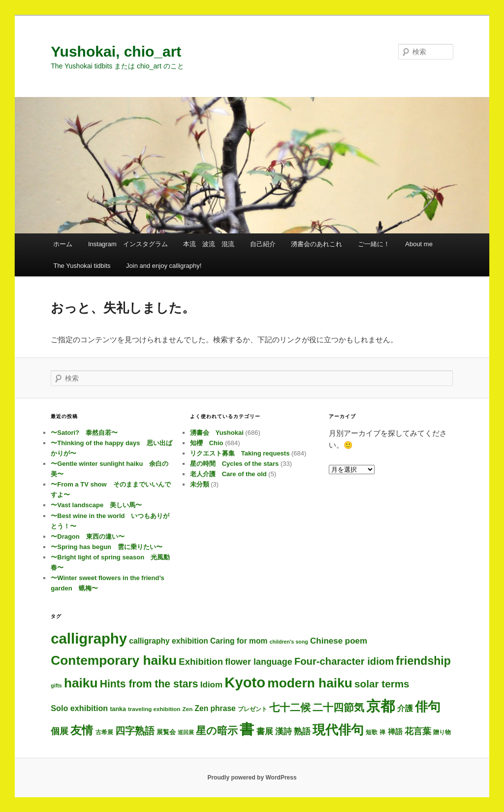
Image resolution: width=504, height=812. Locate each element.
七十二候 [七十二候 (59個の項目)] (290, 707)
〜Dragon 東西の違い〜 (88, 536)
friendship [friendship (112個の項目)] (423, 661)
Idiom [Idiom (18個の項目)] (211, 685)
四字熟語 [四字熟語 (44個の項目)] (135, 731)
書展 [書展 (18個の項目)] (265, 731)
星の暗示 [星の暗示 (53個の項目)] (217, 731)
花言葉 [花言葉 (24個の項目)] (418, 731)
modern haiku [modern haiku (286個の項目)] (310, 683)
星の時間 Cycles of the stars (235, 464)
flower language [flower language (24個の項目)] (259, 662)
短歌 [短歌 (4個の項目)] (372, 732)
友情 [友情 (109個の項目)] (82, 730)
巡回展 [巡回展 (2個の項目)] (186, 732)
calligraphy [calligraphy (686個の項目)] (89, 638)
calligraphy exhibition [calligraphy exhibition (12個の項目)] (169, 641)
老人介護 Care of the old (228, 474)
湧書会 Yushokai (217, 433)
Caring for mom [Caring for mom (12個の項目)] (239, 641)
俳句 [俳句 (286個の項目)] (428, 707)
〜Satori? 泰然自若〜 (84, 433)
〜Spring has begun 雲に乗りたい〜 (107, 547)
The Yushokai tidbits (82, 266)
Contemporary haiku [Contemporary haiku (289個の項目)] (114, 660)
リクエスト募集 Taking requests (240, 453)
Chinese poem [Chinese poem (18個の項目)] (339, 641)
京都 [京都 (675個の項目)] (380, 706)
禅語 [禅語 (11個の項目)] (395, 731)
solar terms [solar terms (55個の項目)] (382, 684)
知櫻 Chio (207, 443)
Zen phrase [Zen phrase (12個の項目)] (215, 708)
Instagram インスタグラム (128, 244)
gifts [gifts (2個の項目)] (56, 685)
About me (419, 244)
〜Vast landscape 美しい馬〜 (96, 505)
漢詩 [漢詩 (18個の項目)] (283, 731)
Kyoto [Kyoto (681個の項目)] (245, 682)
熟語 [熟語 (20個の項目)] (302, 731)
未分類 (200, 484)
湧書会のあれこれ (316, 244)
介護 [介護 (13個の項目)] (405, 708)
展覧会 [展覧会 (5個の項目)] (166, 732)
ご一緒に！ (374, 244)
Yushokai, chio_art (116, 51)
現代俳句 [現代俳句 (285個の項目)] (338, 730)
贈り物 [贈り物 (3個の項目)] (442, 732)
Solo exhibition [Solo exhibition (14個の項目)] (79, 708)
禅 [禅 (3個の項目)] (382, 732)
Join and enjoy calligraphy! (164, 266)
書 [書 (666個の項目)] (247, 729)
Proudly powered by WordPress (252, 778)
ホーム (63, 244)
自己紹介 (263, 244)
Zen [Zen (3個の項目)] (188, 709)
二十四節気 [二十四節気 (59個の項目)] (338, 707)
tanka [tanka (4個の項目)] (118, 709)
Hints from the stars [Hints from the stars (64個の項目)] (149, 684)
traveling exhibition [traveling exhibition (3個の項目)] (154, 709)
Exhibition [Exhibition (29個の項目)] (201, 662)
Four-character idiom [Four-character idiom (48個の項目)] (344, 661)
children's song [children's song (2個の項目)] (289, 642)
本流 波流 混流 (209, 244)
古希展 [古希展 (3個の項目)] (104, 732)
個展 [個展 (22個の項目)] (60, 731)
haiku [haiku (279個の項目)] (81, 683)
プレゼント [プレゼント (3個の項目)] (252, 709)
